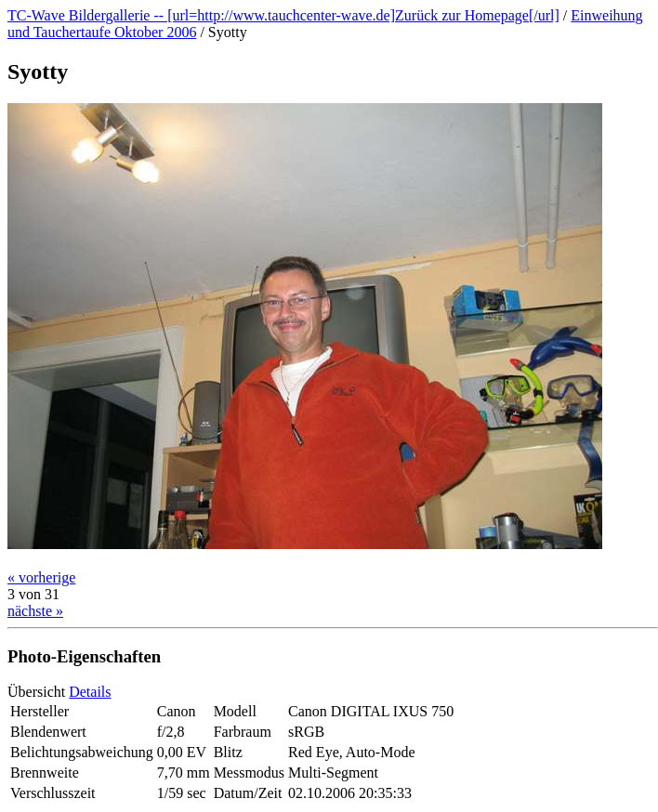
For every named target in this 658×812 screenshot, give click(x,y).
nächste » (35, 611)
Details (90, 692)
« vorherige (41, 577)
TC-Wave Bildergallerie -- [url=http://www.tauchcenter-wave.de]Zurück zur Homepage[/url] (283, 15)
